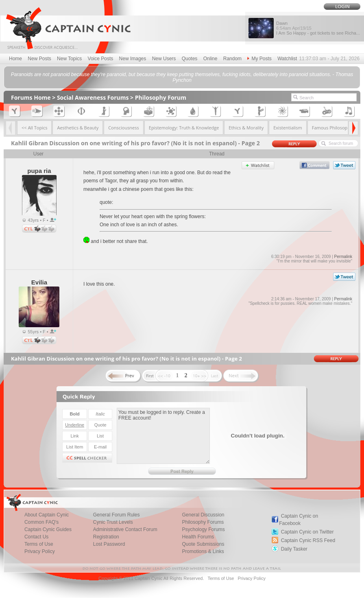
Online (210, 59)
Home (15, 59)
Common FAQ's (41, 522)
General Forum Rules (117, 515)
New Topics (69, 59)
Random (232, 59)
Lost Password (109, 544)
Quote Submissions (203, 544)
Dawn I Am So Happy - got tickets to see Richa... (318, 28)
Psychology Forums (203, 529)
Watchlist (287, 59)
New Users (164, 59)
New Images (133, 59)
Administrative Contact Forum (125, 529)
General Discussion (203, 515)
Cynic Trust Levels (113, 522)
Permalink (343, 257)
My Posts (259, 59)
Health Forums (198, 537)
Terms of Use (39, 544)
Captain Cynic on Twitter (307, 532)
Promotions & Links (203, 551)
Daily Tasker (294, 549)
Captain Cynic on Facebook (299, 520)
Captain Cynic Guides (48, 529)
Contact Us (36, 537)
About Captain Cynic (47, 515)
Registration (106, 537)
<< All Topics (35, 128)
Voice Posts (101, 59)
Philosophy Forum (161, 97)
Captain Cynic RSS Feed (308, 540)
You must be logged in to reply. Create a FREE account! (163, 436)
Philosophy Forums (203, 522)
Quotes (190, 59)
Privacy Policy (40, 551)
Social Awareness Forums (93, 97)
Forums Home (31, 97)
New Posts (39, 59)
